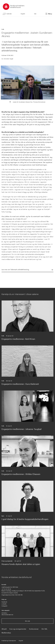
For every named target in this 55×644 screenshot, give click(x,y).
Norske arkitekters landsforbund (17, 6)
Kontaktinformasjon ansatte (10, 593)
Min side (27, 621)
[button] (7, 14)
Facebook (4, 602)
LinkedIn (4, 604)
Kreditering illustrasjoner (9, 641)
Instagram (4, 606)
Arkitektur (4, 613)
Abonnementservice (7, 615)
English (23, 14)
